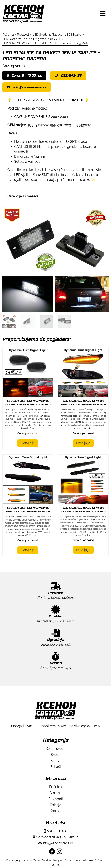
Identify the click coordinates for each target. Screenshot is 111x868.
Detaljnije (28, 443)
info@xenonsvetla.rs (27, 87)
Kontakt (56, 811)
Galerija (55, 805)
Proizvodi (55, 799)
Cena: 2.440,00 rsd (24, 75)
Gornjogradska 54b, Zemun (55, 837)
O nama (56, 793)
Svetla (56, 755)
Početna (55, 787)
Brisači (55, 767)
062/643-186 (68, 75)
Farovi (55, 761)
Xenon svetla (56, 749)
